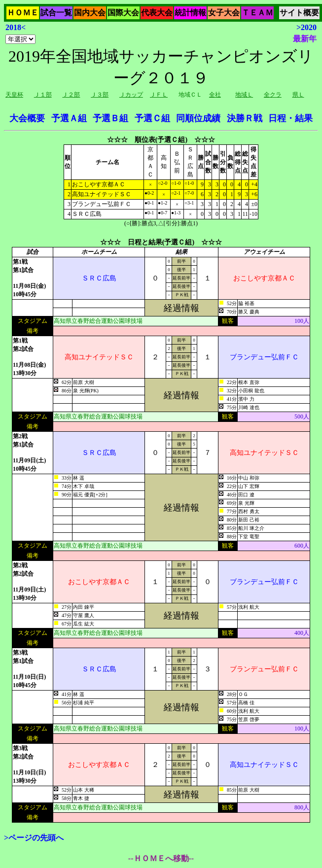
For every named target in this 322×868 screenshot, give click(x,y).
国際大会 (123, 13)
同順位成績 (198, 118)
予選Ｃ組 (152, 118)
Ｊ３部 (100, 95)
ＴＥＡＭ (257, 13)
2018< (16, 27)
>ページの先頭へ (34, 838)
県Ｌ (298, 95)
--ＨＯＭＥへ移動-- (161, 858)
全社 (215, 95)
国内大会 (90, 13)
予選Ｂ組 (110, 118)
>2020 (306, 27)
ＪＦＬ (159, 95)
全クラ (273, 95)
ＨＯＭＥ (23, 13)
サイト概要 (299, 13)
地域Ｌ (244, 95)
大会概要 (27, 118)
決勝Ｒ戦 (245, 118)
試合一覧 (56, 13)
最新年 (305, 39)
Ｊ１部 (43, 95)
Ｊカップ (131, 95)
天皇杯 (14, 95)
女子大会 (224, 13)
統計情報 (190, 13)
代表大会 (157, 13)
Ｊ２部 (71, 95)
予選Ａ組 (69, 118)
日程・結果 (290, 118)
